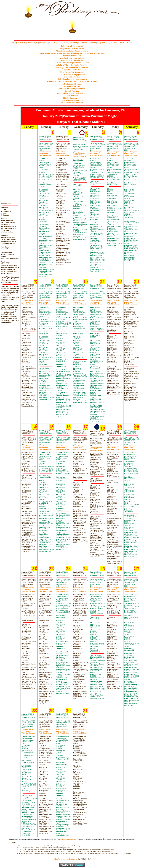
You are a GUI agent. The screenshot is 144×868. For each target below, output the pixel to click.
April (36, 43)
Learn (123, 43)
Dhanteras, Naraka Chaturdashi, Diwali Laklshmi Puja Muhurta (72, 82)
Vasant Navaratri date (72, 56)
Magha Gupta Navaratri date (72, 49)
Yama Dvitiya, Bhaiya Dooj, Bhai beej (72, 93)
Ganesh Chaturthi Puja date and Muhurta (72, 63)
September (65, 43)
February (22, 43)
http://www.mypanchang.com (65, 859)
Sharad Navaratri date (72, 70)
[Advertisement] (11, 17)
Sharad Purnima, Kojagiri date (72, 75)
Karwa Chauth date (72, 77)
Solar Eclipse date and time (72, 103)
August (57, 43)
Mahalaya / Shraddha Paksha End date (72, 67)
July (51, 43)
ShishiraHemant (45, 154)
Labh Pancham (72, 96)
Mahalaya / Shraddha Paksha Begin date (72, 65)
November (82, 43)
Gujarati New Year (72, 91)
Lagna (109, 43)
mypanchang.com (72, 36)
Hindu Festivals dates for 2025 (72, 46)
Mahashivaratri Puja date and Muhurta (72, 51)
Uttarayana (45, 152)
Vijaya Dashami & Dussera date (72, 72)
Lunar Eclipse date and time (72, 100)
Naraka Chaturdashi (72, 86)
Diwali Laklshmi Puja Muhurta (72, 89)
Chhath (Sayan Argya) (72, 98)
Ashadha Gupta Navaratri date (72, 58)
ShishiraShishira (114, 448)
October (74, 43)
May (41, 43)
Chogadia (101, 43)
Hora (116, 43)
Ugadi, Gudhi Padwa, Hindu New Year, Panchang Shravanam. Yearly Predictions (72, 53)
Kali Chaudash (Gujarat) (72, 84)
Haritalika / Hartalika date (72, 60)
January (14, 43)
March (30, 43)
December (92, 43)
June (46, 43)
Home (129, 43)
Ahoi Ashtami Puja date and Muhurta (72, 79)
